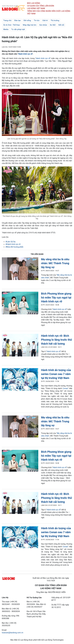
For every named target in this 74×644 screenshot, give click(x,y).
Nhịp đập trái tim (30, 25)
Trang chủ (7, 20)
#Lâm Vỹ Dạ (10, 242)
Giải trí (45, 20)
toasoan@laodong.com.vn (13, 633)
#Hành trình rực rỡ (13, 244)
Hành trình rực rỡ (25, 54)
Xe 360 (53, 25)
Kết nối (61, 25)
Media (6, 29)
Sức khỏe (43, 25)
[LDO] (20, 269)
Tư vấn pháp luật (18, 29)
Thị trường (55, 20)
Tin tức (37, 20)
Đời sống (27, 20)
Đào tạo (18, 20)
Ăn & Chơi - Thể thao (12, 25)
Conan (65, 388)
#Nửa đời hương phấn (14, 247)
